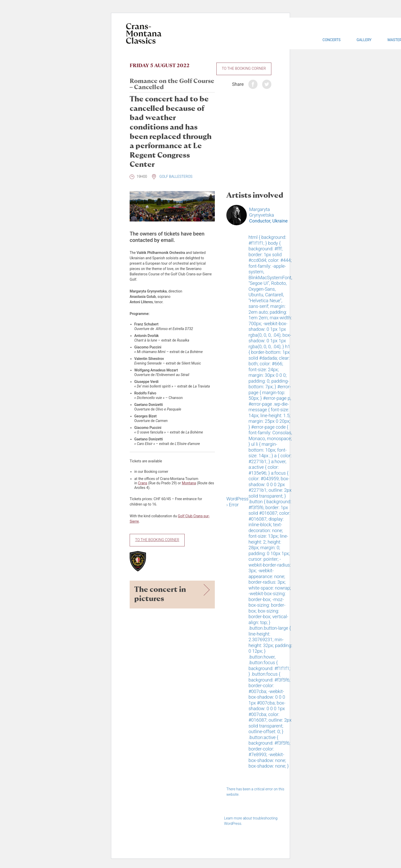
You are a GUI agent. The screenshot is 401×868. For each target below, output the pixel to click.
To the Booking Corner (244, 69)
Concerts (331, 40)
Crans (143, 483)
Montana (189, 483)
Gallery (364, 40)
